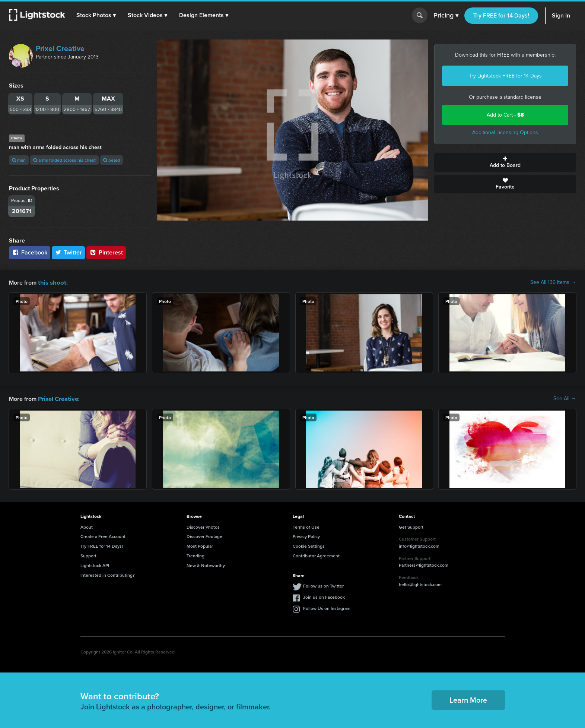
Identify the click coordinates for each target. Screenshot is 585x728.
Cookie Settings (309, 545)
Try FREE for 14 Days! (501, 15)
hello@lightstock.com (420, 584)
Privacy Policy (306, 536)
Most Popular (200, 545)
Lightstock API (95, 565)
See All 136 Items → (553, 282)
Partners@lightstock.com (424, 564)
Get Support (411, 526)
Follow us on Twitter (323, 585)
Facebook (30, 252)
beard (112, 160)
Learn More (468, 699)
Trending (195, 555)
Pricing (446, 16)
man (19, 160)
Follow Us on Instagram (327, 607)
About (87, 526)
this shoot (51, 282)
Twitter (69, 252)
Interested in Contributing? (108, 574)
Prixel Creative (60, 48)
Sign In (561, 15)
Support (88, 555)
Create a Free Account (103, 536)
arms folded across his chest (64, 160)
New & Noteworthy (206, 565)
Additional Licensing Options (505, 132)
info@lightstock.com (419, 545)
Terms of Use (306, 526)
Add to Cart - (505, 115)
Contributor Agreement (316, 555)
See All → (565, 398)
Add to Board (505, 162)
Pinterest (106, 252)
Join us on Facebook (324, 596)
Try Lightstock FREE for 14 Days (505, 76)
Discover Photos (203, 526)
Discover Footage (204, 536)
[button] (96, 15)
